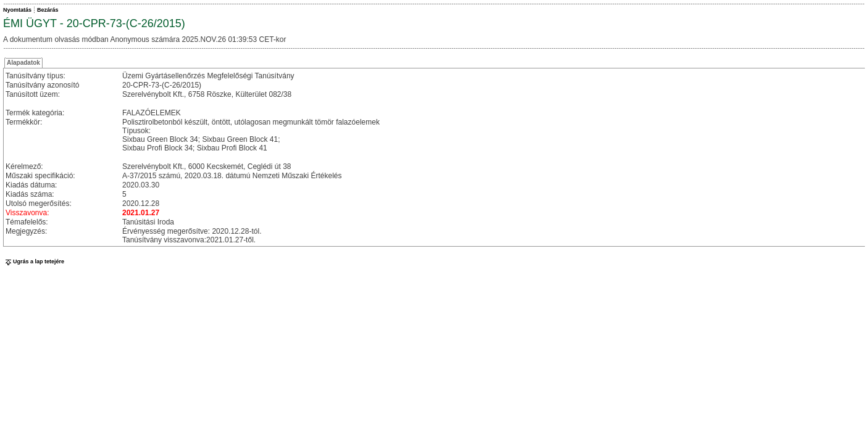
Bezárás (48, 10)
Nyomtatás (17, 10)
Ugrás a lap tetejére (34, 261)
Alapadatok (23, 63)
